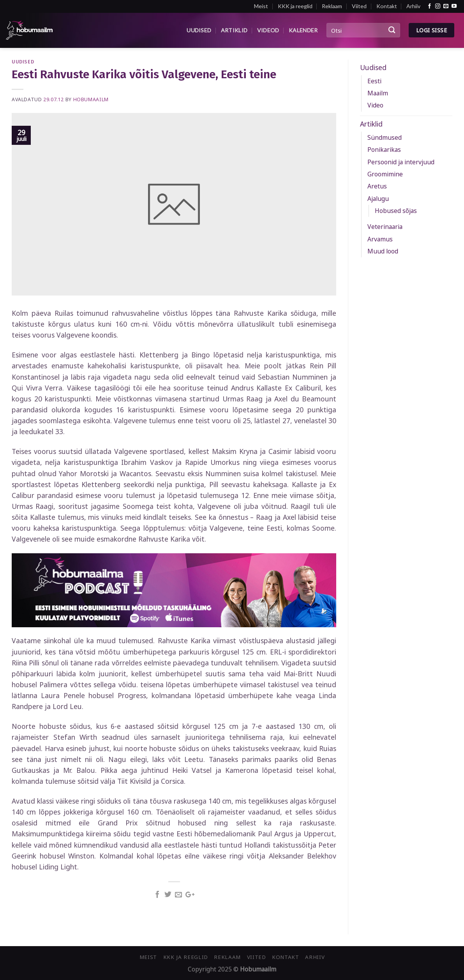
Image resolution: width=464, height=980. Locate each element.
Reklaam (332, 6)
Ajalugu (378, 199)
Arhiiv (413, 6)
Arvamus (380, 239)
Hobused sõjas (396, 211)
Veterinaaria (385, 227)
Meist (261, 6)
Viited (359, 6)
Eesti (374, 81)
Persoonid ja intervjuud (401, 162)
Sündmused (385, 137)
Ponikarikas (384, 150)
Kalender (303, 30)
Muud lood (383, 251)
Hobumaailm (91, 99)
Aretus (377, 186)
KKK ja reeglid (295, 6)
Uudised (199, 30)
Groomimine (385, 174)
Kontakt (387, 6)
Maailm (378, 93)
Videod (268, 30)
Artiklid (234, 30)
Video (375, 105)
